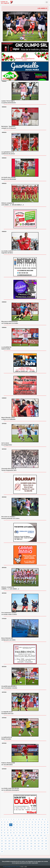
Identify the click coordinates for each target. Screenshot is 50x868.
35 (5, 825)
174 (42, 849)
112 (6, 838)
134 (39, 841)
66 (2, 830)
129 (20, 841)
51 (5, 827)
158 (31, 846)
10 (24, 819)
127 (13, 841)
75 (29, 830)
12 (30, 819)
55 (17, 827)
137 (2, 844)
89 (23, 833)
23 (17, 822)
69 (11, 830)
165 (9, 849)
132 (31, 841)
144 (28, 844)
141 (17, 844)
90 (26, 833)
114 (13, 838)
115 (17, 838)
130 (24, 841)
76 (32, 830)
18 (2, 822)
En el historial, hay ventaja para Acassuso (25, 35)
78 (38, 830)
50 (2, 827)
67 (5, 830)
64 (45, 827)
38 (14, 825)
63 (42, 827)
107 (34, 836)
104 (23, 836)
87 (17, 833)
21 (11, 822)
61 (35, 827)
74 (26, 830)
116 (20, 838)
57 (23, 827)
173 (39, 849)
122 (42, 838)
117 (24, 838)
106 (30, 836)
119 (31, 838)
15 (39, 819)
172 (35, 849)
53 (11, 827)
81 (48, 830)
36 (8, 825)
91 (29, 833)
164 (6, 849)
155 (20, 846)
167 (17, 849)
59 (29, 827)
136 (46, 841)
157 (28, 846)
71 (17, 830)
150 (2, 846)
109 (41, 836)
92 (32, 833)
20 (8, 822)
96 (45, 833)
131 (28, 841)
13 (33, 819)
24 (20, 822)
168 (20, 849)
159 (35, 846)
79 (42, 830)
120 (35, 838)
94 (38, 833)
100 (8, 836)
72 (20, 830)
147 (39, 844)
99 (5, 836)
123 (46, 838)
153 (13, 846)
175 (46, 849)
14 (36, 819)
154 (17, 846)
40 (20, 825)
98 (2, 836)
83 (5, 833)
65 (48, 827)
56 (20, 827)
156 (24, 846)
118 (28, 838)
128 (17, 841)
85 (11, 833)
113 (9, 838)
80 (45, 830)
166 (13, 849)
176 (2, 852)
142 (20, 844)
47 (42, 825)
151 (6, 846)
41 (23, 825)
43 (29, 825)
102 (15, 836)
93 (35, 833)
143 (24, 844)
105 (26, 836)
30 (38, 822)
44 (32, 825)
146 (35, 844)
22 (14, 822)
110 (45, 836)
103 (19, 836)
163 (2, 849)
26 (26, 822)
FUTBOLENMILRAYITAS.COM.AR (11, 867)
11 (27, 819)
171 (31, 849)
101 (12, 836)
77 (35, 830)
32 (45, 822)
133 (35, 841)
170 (28, 849)
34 (2, 825)
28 (32, 822)
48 (45, 825)
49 (48, 825)
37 (11, 825)
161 (42, 846)
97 (48, 833)
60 (32, 827)
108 (37, 836)
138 (6, 844)
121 (39, 838)
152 (9, 846)
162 (46, 846)
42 (26, 825)
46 (38, 825)
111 (2, 838)
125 (6, 841)
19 (5, 822)
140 (13, 844)
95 (42, 833)
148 (42, 844)
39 (17, 825)
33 (48, 822)
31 (42, 822)
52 (8, 827)
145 (31, 844)
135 (42, 841)
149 (46, 844)
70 (14, 830)
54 (14, 827)
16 (42, 819)
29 (35, 822)
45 (35, 825)
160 (39, 846)
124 (2, 841)
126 (9, 841)
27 (29, 822)
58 (26, 827)
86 (14, 833)
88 (20, 833)
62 (38, 827)
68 (8, 830)
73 (23, 830)
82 (2, 833)
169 (24, 849)
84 (8, 833)
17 (45, 819)
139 (9, 844)
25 (23, 822)
